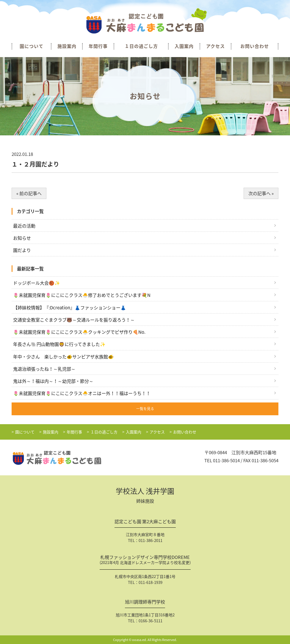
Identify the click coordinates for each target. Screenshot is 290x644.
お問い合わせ (255, 46)
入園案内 (184, 46)
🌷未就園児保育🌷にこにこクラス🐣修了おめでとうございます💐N (82, 295)
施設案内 (67, 46)
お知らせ (22, 238)
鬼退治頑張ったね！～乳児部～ (44, 369)
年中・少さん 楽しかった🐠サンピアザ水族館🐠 (63, 357)
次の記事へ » (261, 193)
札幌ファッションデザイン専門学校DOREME (145, 560)
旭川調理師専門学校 (145, 602)
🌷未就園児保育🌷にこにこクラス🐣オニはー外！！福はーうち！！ (82, 393)
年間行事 (98, 46)
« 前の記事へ (29, 193)
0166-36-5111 (151, 621)
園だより (22, 250)
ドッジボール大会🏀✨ (37, 283)
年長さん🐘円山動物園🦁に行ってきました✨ (59, 344)
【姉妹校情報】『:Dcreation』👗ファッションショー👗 (70, 308)
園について (32, 46)
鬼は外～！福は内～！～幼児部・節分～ (53, 381)
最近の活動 (24, 226)
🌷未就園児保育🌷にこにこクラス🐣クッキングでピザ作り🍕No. (79, 332)
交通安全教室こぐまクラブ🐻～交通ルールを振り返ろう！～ (74, 320)
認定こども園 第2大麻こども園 (145, 522)
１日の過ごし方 (141, 46)
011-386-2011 (151, 540)
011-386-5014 (226, 460)
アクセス (215, 46)
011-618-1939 (151, 582)
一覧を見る (145, 409)
